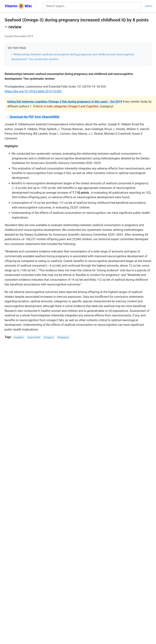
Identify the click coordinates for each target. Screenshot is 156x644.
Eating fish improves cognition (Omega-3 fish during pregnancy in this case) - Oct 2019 (65, 102)
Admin (149, 6)
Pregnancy (63, 337)
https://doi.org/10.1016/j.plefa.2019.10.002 (33, 91)
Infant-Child (34, 337)
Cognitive (19, 337)
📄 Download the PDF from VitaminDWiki (33, 117)
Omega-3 (49, 337)
